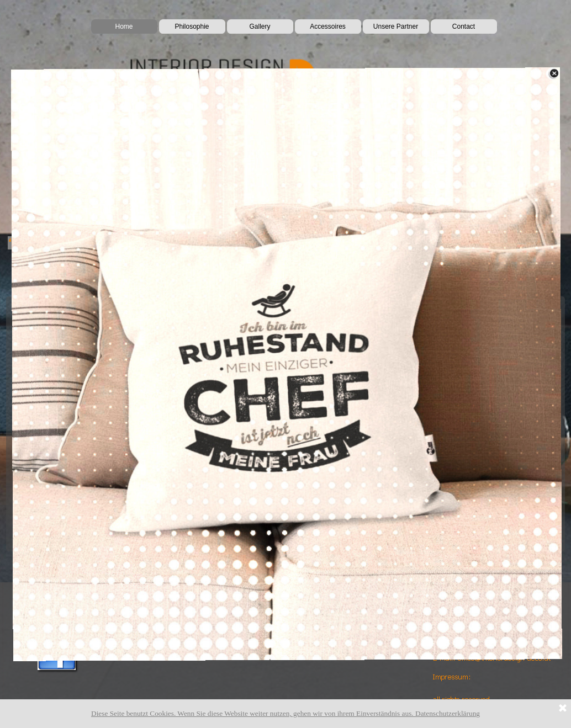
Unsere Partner (396, 26)
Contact (464, 26)
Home (124, 26)
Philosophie (192, 26)
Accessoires (328, 26)
